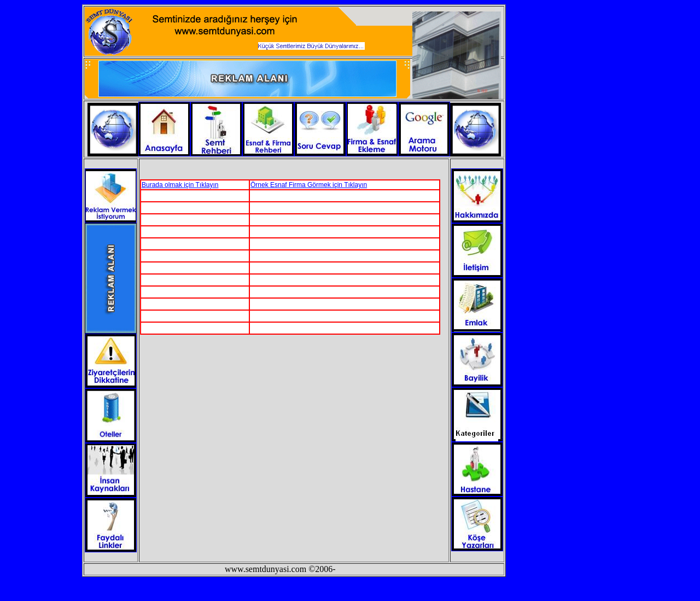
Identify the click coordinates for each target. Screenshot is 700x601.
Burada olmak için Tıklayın (180, 185)
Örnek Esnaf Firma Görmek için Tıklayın (309, 185)
